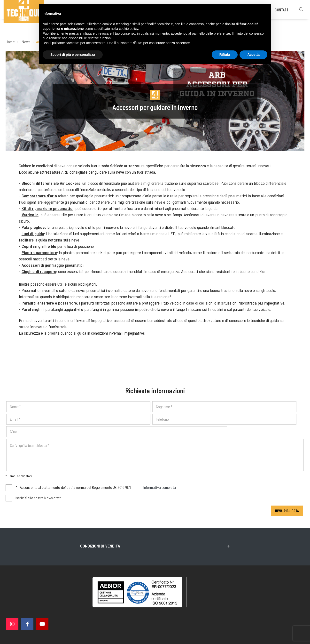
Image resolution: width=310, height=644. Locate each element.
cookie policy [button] (128, 29)
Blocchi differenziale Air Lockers (51, 185)
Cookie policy (211, 616)
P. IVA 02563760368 (134, 617)
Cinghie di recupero (39, 273)
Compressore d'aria (40, 197)
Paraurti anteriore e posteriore (50, 304)
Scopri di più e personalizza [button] (73, 55)
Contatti (276, 20)
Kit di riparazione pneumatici (48, 210)
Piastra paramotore (40, 254)
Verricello (31, 216)
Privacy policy (185, 616)
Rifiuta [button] (225, 55)
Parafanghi (32, 311)
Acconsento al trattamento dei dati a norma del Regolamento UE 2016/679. (96, 478)
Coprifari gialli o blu (39, 248)
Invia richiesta (287, 501)
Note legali (162, 617)
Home (11, 43)
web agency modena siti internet (155, 635)
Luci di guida (33, 235)
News (26, 43)
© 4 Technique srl (101, 617)
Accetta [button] (253, 55)
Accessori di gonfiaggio (43, 266)
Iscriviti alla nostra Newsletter (39, 487)
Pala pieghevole (36, 229)
